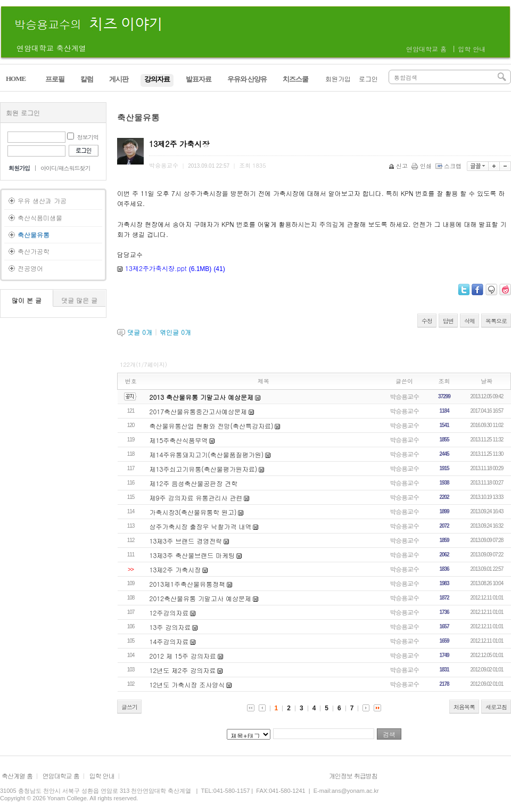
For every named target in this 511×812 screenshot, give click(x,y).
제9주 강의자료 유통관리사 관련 (196, 498)
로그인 (368, 79)
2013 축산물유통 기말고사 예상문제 (202, 397)
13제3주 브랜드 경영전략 (186, 541)
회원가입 (338, 79)
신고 (399, 166)
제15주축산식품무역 (179, 440)
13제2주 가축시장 (175, 569)
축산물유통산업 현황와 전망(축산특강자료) (212, 426)
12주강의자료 (169, 613)
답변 (448, 321)
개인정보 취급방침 (353, 776)
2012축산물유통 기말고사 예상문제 (201, 598)
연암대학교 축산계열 (51, 48)
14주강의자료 (169, 641)
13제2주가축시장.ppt (156, 268)
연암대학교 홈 (426, 49)
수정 (427, 321)
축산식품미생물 (40, 218)
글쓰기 (129, 707)
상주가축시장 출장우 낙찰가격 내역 (201, 526)
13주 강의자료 (170, 627)
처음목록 (464, 707)
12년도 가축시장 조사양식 (187, 684)
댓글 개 (140, 332)
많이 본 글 (27, 300)
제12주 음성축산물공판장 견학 (194, 483)
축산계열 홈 (17, 776)
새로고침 (496, 707)
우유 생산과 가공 (42, 200)
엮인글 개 (175, 332)
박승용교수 (404, 396)
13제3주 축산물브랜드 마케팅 (192, 555)
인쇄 (422, 166)
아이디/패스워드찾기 (65, 168)
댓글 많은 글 (79, 300)
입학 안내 (472, 49)
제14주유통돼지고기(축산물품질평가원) (207, 454)
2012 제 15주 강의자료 (183, 656)
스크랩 (449, 166)
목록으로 (496, 321)
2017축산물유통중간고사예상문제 (199, 411)
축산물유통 (34, 235)
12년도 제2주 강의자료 (183, 670)
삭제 (469, 321)
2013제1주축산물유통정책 (187, 584)
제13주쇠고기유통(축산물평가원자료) (204, 469)
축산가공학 (34, 251)
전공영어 (30, 268)
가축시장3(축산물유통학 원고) (193, 512)
